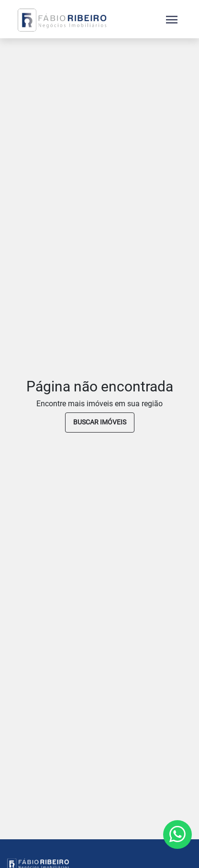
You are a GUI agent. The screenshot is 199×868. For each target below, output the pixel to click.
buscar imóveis (100, 422)
